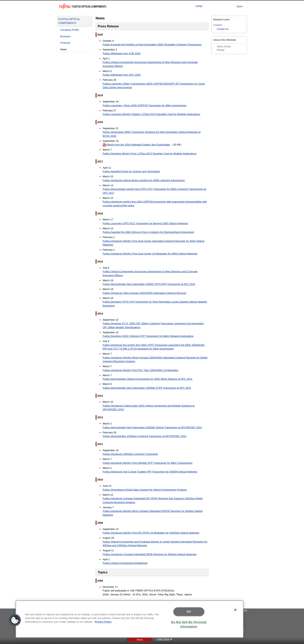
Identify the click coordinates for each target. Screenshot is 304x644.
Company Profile (70, 30)
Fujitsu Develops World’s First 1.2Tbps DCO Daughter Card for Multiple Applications (149, 154)
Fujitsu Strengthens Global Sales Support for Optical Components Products (145, 490)
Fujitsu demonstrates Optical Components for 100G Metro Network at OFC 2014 (147, 379)
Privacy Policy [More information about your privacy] (103, 622)
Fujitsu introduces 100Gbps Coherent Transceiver (130, 454)
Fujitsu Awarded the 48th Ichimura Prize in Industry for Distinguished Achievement (148, 232)
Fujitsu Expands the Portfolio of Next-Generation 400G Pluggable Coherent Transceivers (152, 45)
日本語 (199, 6)
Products (65, 43)
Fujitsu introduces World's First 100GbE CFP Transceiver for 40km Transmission (147, 463)
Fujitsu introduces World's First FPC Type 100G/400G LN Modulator (140, 370)
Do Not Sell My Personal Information (189, 624)
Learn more (164, 639)
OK (189, 612)
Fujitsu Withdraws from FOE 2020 (121, 53)
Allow (139, 640)
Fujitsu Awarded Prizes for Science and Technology (131, 171)
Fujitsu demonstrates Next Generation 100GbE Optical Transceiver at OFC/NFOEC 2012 (152, 427)
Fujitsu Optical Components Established (125, 563)
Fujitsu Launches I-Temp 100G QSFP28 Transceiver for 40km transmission (144, 105)
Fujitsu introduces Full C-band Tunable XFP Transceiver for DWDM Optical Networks (150, 472)
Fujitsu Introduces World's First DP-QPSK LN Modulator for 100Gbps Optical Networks (151, 533)
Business (65, 36)
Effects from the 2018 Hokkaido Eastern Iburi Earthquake (136, 145)
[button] (15, 620)
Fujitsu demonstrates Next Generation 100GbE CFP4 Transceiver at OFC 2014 (147, 388)
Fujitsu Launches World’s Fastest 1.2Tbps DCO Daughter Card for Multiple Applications (151, 114)
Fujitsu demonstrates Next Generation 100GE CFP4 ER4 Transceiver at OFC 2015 (149, 284)
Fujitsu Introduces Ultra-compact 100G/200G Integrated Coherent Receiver (144, 293)
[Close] (235, 610)
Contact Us (223, 29)
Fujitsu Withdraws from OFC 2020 (122, 75)
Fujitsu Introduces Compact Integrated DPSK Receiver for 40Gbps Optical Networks (149, 554)
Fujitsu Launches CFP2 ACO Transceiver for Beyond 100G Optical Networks (145, 223)
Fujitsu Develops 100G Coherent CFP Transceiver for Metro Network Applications (148, 336)
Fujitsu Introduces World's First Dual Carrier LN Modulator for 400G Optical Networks (150, 254)
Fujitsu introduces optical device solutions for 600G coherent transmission (144, 180)
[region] (130, 619)
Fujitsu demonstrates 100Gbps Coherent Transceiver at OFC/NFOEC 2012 (144, 436)
